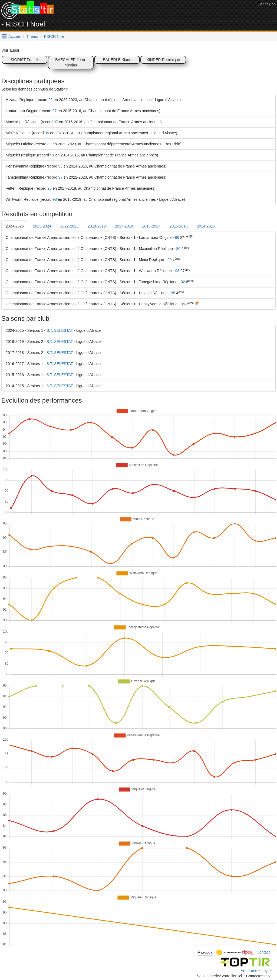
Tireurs (32, 36)
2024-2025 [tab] (15, 226)
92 (183, 282)
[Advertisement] (158, 14)
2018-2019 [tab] (97, 226)
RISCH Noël (54, 36)
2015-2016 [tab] (179, 226)
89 (50, 144)
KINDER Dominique (163, 60)
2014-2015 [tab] (206, 226)
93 (177, 271)
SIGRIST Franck (24, 60)
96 (51, 100)
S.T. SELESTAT (60, 330)
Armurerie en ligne (256, 971)
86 (178, 249)
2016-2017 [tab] (151, 226)
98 (61, 166)
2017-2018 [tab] (124, 226)
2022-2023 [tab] (69, 226)
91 (52, 155)
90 (170, 260)
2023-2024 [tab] (42, 226)
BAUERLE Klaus (117, 60)
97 (55, 111)
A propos (205, 952)
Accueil (14, 36)
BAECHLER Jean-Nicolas (71, 62)
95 (47, 133)
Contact (263, 952)
